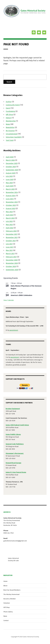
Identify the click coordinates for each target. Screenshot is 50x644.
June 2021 (10, 247)
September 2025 (12, 170)
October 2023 (11, 205)
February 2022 (11, 231)
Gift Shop (9, 115)
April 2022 (10, 228)
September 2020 (12, 270)
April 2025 (10, 186)
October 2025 (11, 167)
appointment (14, 330)
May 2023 (9, 212)
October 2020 (11, 266)
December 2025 (12, 163)
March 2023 (10, 218)
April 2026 (10, 157)
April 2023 (10, 215)
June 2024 (10, 199)
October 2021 (11, 241)
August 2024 (11, 196)
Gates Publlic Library (13, 434)
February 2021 (11, 257)
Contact (6, 620)
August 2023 (11, 208)
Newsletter (10, 127)
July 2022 (9, 221)
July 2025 (9, 176)
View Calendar (9, 300)
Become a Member (10, 599)
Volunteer (7, 603)
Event (8, 108)
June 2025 (10, 180)
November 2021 (12, 237)
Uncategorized (12, 134)
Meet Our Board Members (12, 590)
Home (5, 581)
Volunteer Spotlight (14, 137)
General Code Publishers (15, 444)
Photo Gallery (8, 612)
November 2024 (12, 192)
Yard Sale (10, 140)
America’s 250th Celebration (21, 295)
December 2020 (12, 260)
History (9, 118)
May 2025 (9, 183)
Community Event (13, 105)
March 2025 (10, 189)
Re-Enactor (10, 131)
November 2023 (12, 202)
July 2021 (9, 244)
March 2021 (10, 254)
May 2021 (9, 250)
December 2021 (12, 234)
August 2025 (11, 173)
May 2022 (9, 225)
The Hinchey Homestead (11, 594)
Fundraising (10, 111)
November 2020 (12, 263)
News (8, 124)
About (5, 586)
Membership (11, 121)
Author (9, 102)
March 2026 (10, 160)
